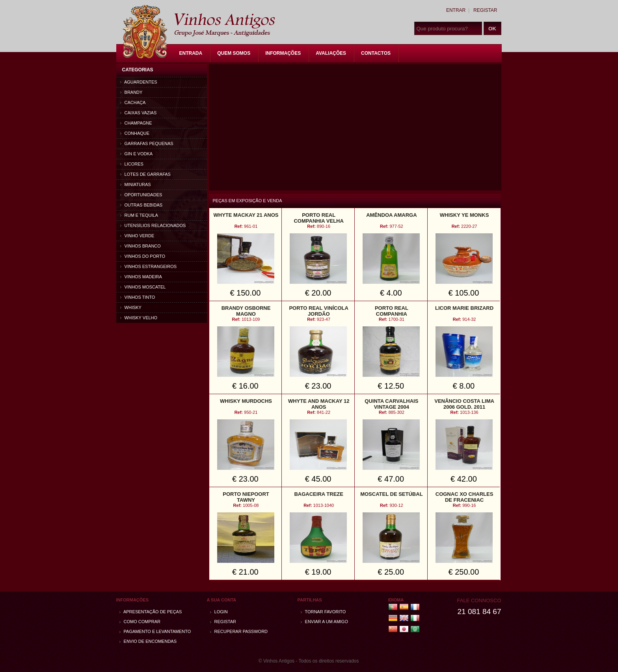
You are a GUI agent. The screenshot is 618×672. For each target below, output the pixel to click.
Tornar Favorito (323, 612)
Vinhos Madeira (141, 277)
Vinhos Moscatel (143, 287)
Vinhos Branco (141, 246)
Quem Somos (234, 53)
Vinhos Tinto (138, 297)
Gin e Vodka (137, 154)
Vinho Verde (137, 236)
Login (219, 612)
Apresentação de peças (151, 612)
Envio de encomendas (148, 641)
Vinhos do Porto (143, 256)
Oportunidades (141, 195)
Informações (283, 53)
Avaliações (331, 53)
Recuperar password (239, 631)
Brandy (131, 92)
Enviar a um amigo (324, 622)
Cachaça (133, 102)
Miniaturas (136, 184)
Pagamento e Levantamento (155, 631)
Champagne (136, 123)
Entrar (456, 10)
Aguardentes (139, 82)
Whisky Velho (139, 318)
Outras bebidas (141, 205)
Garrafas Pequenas (147, 143)
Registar (485, 10)
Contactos (376, 53)
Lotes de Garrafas (145, 174)
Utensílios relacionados (153, 225)
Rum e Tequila (139, 215)
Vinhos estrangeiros (149, 266)
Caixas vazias (139, 113)
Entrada (191, 53)
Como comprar (140, 622)
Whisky (131, 307)
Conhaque (135, 133)
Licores (132, 164)
